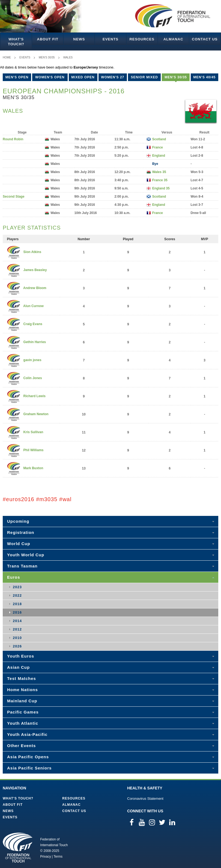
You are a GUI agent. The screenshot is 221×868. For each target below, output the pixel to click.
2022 (17, 595)
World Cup (19, 544)
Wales (68, 57)
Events (111, 39)
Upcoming (18, 521)
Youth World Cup (26, 555)
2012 (17, 629)
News (79, 39)
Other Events (21, 746)
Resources (142, 39)
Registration (21, 532)
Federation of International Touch (18, 848)
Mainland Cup (22, 701)
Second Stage (14, 197)
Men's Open (17, 77)
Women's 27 (113, 77)
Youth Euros (21, 656)
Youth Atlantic (23, 723)
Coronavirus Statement (145, 799)
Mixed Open (83, 77)
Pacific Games (23, 712)
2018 (17, 604)
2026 (17, 646)
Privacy (45, 857)
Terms (58, 857)
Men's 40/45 (204, 77)
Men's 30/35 (47, 57)
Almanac (173, 39)
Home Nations (23, 690)
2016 (17, 612)
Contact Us (205, 39)
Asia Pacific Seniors (29, 768)
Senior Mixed (144, 77)
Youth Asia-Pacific (27, 734)
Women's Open (50, 77)
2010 (17, 638)
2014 (17, 621)
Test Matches (22, 678)
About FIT (48, 39)
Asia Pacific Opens (28, 757)
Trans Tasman (22, 566)
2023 (17, 587)
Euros (14, 577)
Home (7, 57)
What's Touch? (16, 42)
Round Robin (13, 139)
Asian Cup (18, 667)
